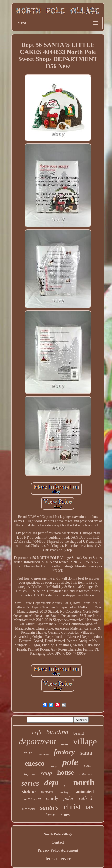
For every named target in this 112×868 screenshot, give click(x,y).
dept (51, 783)
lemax (51, 814)
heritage (47, 792)
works (87, 765)
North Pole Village (58, 834)
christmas (79, 807)
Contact (58, 842)
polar (69, 798)
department (37, 742)
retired (86, 798)
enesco (34, 763)
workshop (32, 798)
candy (52, 798)
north (84, 782)
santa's (49, 808)
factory (64, 752)
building (57, 732)
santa (86, 753)
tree (66, 786)
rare (28, 752)
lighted (30, 774)
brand (79, 733)
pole (70, 762)
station (29, 791)
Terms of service (58, 859)
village (85, 742)
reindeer (44, 754)
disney (53, 766)
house (66, 772)
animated (85, 792)
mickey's (65, 792)
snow (65, 814)
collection (85, 774)
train (65, 744)
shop (46, 773)
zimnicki (28, 809)
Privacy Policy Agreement (58, 851)
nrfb (37, 732)
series (30, 783)
